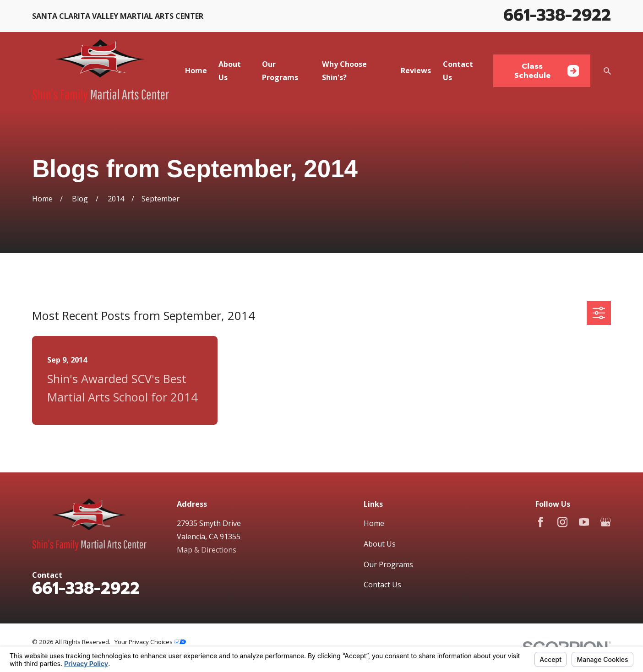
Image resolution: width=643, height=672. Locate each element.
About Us (380, 544)
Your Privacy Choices (150, 642)
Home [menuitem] (196, 70)
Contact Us (382, 585)
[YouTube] (584, 522)
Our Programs (388, 564)
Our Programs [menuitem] (280, 71)
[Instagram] (563, 522)
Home (374, 523)
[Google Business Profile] (606, 522)
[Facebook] (541, 522)
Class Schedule (547, 70)
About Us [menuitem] (230, 71)
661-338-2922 (557, 15)
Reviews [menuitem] (416, 70)
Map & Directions (207, 550)
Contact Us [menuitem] (458, 71)
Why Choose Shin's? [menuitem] (344, 71)
